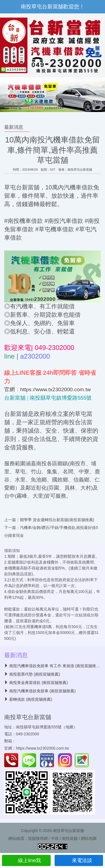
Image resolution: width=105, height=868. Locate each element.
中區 (55, 838)
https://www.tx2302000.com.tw (42, 748)
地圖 (69, 727)
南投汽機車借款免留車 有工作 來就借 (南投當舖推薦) (55, 666)
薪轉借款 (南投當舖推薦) (31, 699)
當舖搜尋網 (38, 838)
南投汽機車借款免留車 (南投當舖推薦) (42, 691)
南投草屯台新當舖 (80, 170)
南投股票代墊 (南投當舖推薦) (35, 674)
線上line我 (26, 860)
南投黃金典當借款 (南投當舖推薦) (39, 683)
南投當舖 (70, 838)
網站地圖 (89, 838)
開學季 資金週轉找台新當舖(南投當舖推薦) (57, 520)
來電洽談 (79, 860)
